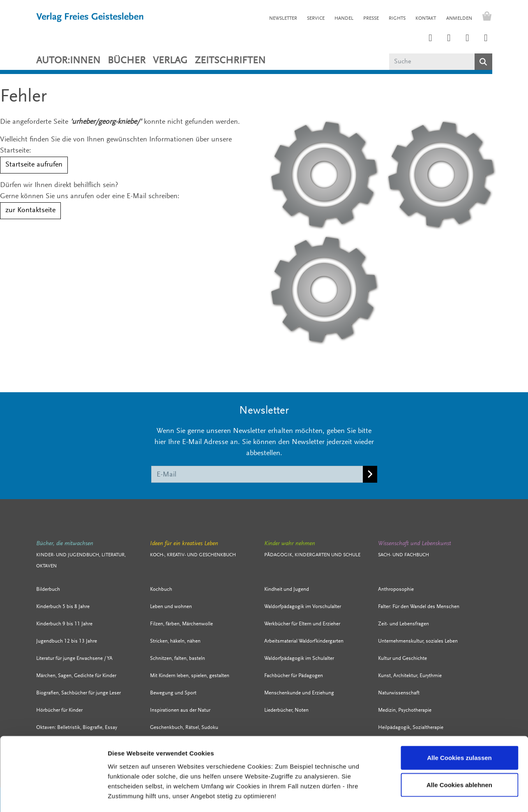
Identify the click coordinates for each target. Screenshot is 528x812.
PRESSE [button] (371, 19)
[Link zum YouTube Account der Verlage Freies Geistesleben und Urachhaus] (486, 39)
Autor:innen (68, 61)
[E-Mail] (257, 474)
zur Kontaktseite (30, 211)
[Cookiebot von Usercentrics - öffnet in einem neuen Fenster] (53, 796)
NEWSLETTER (283, 19)
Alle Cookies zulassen (459, 725)
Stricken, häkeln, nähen (175, 641)
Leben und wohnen (171, 607)
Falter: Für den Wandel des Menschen (419, 607)
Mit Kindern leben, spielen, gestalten (190, 676)
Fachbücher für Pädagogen (294, 676)
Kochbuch (161, 589)
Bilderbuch (48, 589)
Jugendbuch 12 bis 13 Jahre (67, 641)
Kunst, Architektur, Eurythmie (410, 676)
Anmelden (459, 19)
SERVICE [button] (316, 19)
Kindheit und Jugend (287, 589)
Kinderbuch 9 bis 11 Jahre (64, 624)
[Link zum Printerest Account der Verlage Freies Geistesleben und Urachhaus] (449, 39)
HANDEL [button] (344, 19)
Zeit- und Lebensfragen (403, 624)
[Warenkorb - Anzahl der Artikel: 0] (485, 17)
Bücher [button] (127, 61)
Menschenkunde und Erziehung (299, 693)
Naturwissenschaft (399, 693)
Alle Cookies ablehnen (459, 752)
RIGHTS (397, 19)
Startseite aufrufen (34, 165)
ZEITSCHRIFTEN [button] (230, 61)
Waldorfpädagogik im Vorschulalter (303, 607)
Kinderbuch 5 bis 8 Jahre (63, 607)
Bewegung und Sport (173, 693)
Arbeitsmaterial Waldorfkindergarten (304, 641)
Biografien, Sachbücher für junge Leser (78, 693)
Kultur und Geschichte (402, 658)
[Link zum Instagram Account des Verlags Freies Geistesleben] (431, 39)
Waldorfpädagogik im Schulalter (299, 658)
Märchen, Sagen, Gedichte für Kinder (76, 676)
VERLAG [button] (170, 61)
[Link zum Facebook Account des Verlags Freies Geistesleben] (468, 39)
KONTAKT (426, 19)
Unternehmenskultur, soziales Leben (418, 641)
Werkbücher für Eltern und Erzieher (302, 624)
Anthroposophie (396, 589)
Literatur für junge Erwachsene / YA (74, 658)
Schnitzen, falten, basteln (178, 658)
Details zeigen (425, 796)
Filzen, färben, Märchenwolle (181, 624)
